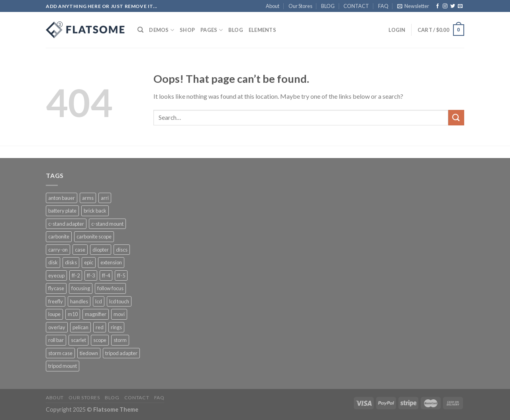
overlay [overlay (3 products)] (57, 327)
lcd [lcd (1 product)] (99, 301)
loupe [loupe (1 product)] (54, 314)
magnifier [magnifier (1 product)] (96, 314)
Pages (212, 30)
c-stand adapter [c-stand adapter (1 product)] (66, 224)
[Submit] (456, 118)
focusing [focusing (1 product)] (81, 288)
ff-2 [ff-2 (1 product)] (76, 275)
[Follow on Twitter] (453, 6)
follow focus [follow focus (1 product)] (110, 288)
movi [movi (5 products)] (119, 314)
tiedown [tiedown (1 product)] (89, 353)
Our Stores (300, 6)
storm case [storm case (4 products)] (60, 353)
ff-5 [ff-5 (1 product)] (121, 275)
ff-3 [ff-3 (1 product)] (91, 275)
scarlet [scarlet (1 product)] (78, 340)
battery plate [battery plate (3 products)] (62, 211)
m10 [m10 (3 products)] (73, 314)
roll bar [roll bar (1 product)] (56, 340)
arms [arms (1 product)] (88, 198)
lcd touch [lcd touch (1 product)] (119, 301)
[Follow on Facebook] (437, 6)
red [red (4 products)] (100, 327)
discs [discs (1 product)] (122, 250)
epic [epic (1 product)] (89, 262)
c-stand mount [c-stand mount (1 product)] (107, 224)
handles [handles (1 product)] (79, 301)
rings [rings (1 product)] (116, 327)
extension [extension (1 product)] (111, 262)
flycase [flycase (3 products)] (56, 288)
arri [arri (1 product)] (105, 198)
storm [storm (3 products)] (120, 340)
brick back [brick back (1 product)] (95, 211)
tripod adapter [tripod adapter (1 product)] (121, 353)
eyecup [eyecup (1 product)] (56, 275)
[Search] (140, 30)
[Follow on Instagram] (445, 6)
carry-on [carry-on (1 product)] (58, 250)
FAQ (383, 6)
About (273, 6)
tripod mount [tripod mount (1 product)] (63, 366)
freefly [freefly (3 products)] (56, 301)
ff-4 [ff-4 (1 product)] (106, 275)
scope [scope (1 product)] (100, 340)
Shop (187, 30)
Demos (162, 30)
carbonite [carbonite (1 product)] (59, 236)
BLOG (328, 6)
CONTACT (356, 6)
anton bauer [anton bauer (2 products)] (62, 198)
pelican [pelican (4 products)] (80, 327)
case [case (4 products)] (80, 250)
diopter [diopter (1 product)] (101, 250)
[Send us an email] (460, 6)
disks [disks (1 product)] (71, 262)
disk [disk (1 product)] (53, 262)
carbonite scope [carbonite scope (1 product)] (94, 236)
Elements (262, 30)
